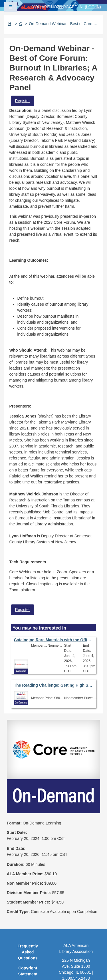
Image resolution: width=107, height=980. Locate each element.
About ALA (28, 959)
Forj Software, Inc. (74, 967)
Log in (93, 7)
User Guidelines (28, 916)
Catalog (21, 24)
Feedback (28, 939)
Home (11, 24)
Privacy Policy (28, 900)
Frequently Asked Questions (28, 865)
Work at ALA (28, 949)
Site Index (28, 929)
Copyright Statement (28, 884)
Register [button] (23, 101)
